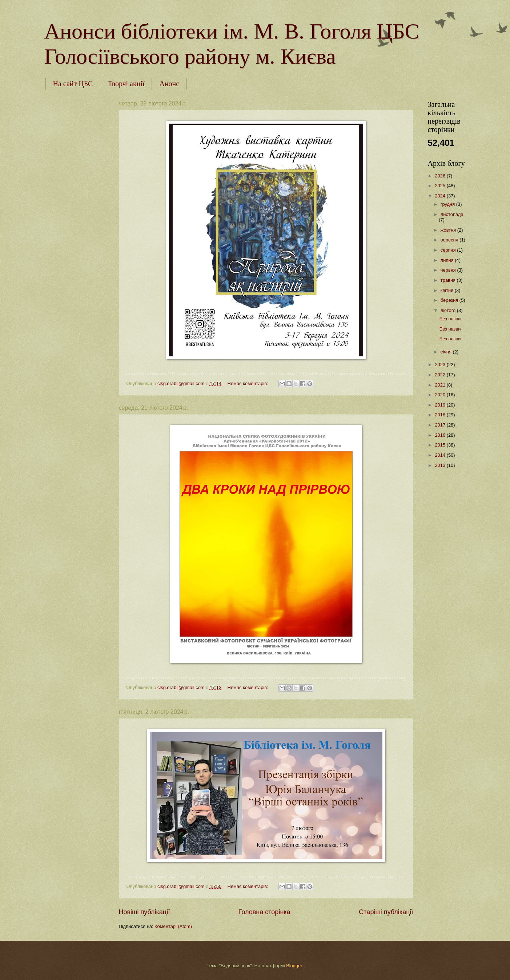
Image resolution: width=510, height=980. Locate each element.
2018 (441, 415)
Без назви (450, 319)
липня (448, 260)
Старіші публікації (386, 912)
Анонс (169, 84)
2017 (441, 425)
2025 (441, 186)
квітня (448, 290)
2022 (441, 375)
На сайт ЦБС (73, 84)
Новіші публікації (144, 912)
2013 (441, 465)
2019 (441, 405)
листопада (452, 214)
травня (449, 280)
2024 (441, 196)
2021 (441, 385)
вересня (450, 240)
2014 (441, 455)
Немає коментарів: (249, 383)
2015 (441, 445)
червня (449, 270)
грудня (448, 204)
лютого (449, 310)
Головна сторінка (264, 912)
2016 (441, 435)
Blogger (294, 966)
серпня (449, 250)
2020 (441, 395)
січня (447, 352)
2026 (441, 176)
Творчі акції (126, 84)
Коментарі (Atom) (173, 926)
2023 (441, 365)
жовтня (449, 230)
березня (450, 300)
